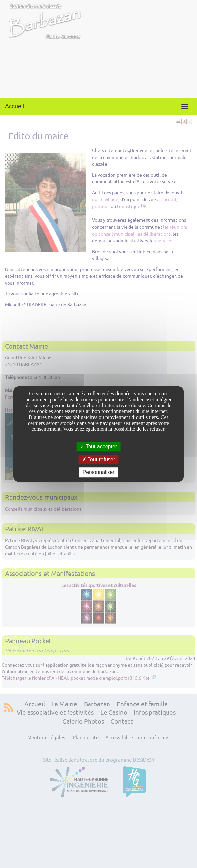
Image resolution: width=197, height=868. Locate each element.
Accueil (14, 106)
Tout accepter (98, 447)
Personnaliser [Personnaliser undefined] (99, 472)
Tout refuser (99, 459)
